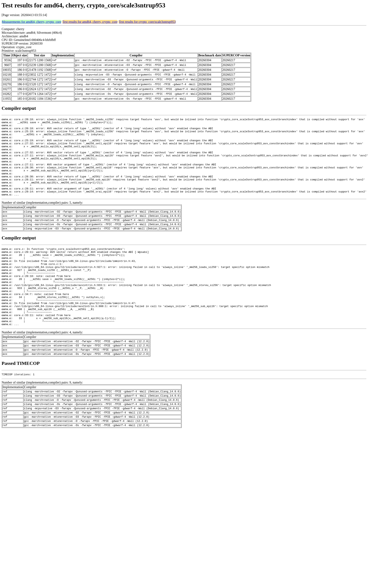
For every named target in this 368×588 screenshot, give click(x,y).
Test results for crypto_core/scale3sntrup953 (147, 22)
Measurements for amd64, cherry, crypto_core (32, 22)
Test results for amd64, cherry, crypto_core (90, 22)
